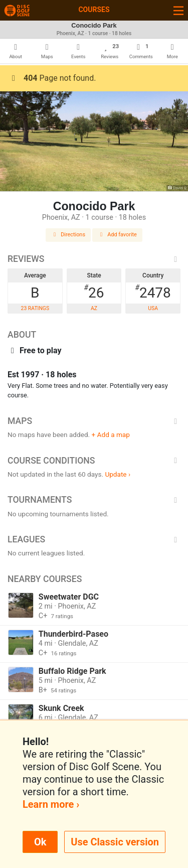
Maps (94, 421)
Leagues (94, 539)
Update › (118, 474)
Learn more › (51, 804)
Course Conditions (94, 461)
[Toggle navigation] (178, 10)
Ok (40, 842)
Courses (94, 10)
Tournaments (94, 500)
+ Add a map (111, 435)
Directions (68, 235)
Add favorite (117, 235)
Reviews (94, 259)
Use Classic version (115, 842)
